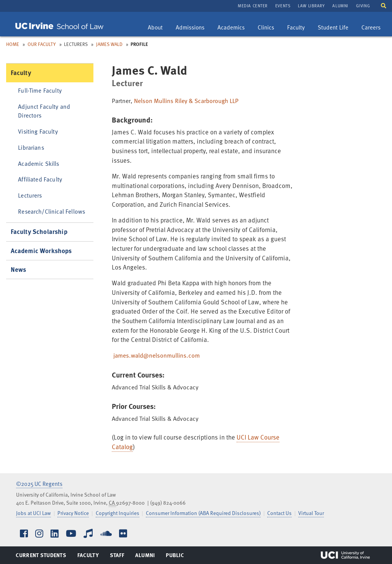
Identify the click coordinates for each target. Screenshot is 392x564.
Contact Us (279, 513)
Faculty (299, 28)
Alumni (340, 6)
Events (283, 6)
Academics (231, 28)
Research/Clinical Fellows (51, 211)
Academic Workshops (41, 251)
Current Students (41, 557)
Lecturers (30, 195)
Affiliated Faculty (40, 179)
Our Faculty (42, 44)
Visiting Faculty (38, 131)
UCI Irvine (345, 555)
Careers (374, 28)
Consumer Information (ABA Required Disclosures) (203, 513)
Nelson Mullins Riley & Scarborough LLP (186, 101)
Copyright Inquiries (118, 513)
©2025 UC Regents (39, 484)
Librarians (31, 147)
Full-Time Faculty (40, 90)
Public (175, 557)
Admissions (190, 28)
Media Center (253, 6)
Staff (119, 557)
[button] (384, 5)
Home (13, 44)
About (158, 28)
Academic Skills (38, 163)
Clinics (269, 28)
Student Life (333, 28)
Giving (363, 6)
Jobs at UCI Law (33, 513)
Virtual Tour (311, 513)
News (19, 269)
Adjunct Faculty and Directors (44, 111)
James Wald (109, 44)
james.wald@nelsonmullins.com (157, 355)
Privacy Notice (73, 513)
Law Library (311, 6)
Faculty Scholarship (39, 231)
